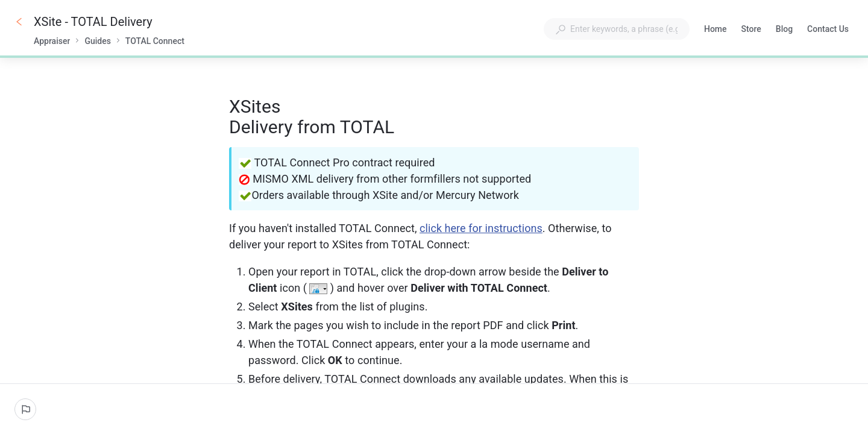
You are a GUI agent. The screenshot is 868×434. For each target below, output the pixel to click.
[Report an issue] (25, 409)
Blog (784, 30)
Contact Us (828, 30)
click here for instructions (481, 228)
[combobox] (617, 29)
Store (751, 30)
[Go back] (19, 22)
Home (715, 30)
